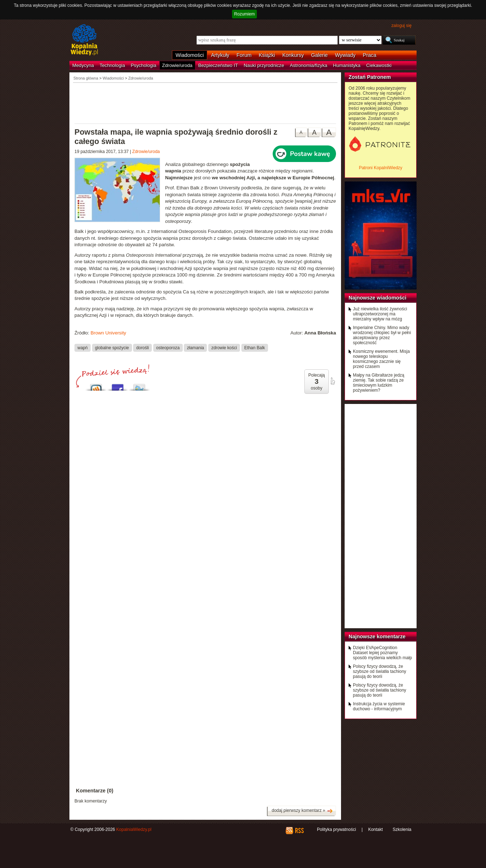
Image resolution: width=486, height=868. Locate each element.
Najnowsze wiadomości (378, 298)
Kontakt (375, 829)
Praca (370, 55)
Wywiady (345, 55)
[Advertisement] (205, 103)
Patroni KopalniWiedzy (381, 168)
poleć (332, 381)
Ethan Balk (255, 347)
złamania (196, 347)
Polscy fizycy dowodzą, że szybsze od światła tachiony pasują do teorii (380, 671)
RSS (299, 831)
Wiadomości (190, 55)
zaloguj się (401, 26)
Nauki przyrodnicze (264, 65)
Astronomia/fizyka (309, 65)
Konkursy (293, 55)
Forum (244, 55)
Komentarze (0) (95, 791)
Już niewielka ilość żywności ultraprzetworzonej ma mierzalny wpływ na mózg (380, 314)
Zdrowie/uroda (177, 65)
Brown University (108, 333)
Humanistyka (347, 65)
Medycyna (83, 65)
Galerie (319, 55)
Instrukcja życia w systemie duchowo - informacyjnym (379, 706)
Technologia (112, 65)
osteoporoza (168, 347)
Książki (267, 55)
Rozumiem (244, 14)
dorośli (143, 347)
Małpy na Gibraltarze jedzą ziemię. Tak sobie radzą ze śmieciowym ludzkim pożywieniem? (379, 383)
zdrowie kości (224, 347)
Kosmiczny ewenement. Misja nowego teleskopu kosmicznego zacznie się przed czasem (381, 359)
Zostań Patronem (370, 77)
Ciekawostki (379, 65)
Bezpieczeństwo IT (218, 65)
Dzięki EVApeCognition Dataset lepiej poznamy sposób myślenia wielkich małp (382, 653)
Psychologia (144, 65)
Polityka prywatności (337, 829)
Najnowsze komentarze (377, 637)
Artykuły (220, 55)
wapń (82, 347)
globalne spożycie (112, 347)
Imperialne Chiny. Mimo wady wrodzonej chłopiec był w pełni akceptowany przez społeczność (382, 335)
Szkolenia (402, 829)
